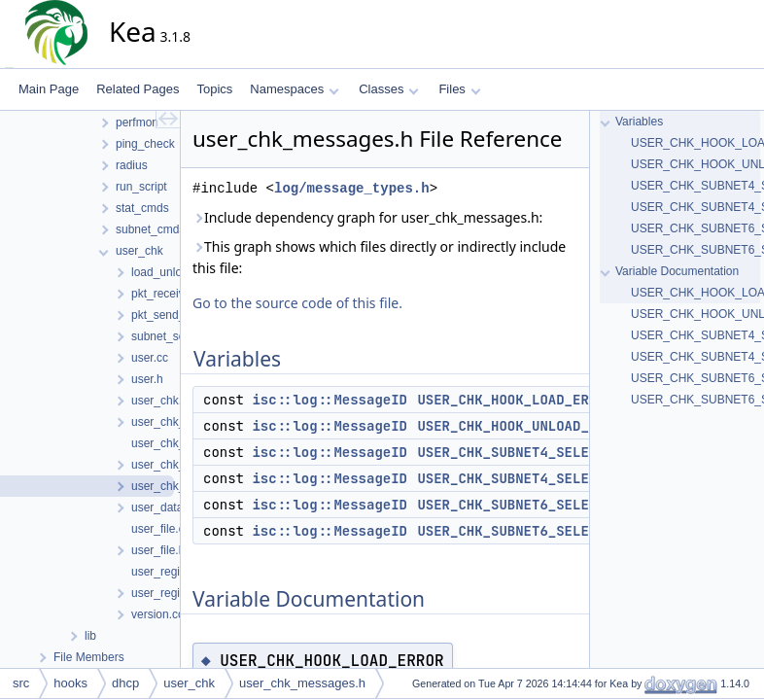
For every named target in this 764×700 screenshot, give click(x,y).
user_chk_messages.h (302, 683)
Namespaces (294, 89)
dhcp (125, 683)
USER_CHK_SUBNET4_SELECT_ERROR (536, 452)
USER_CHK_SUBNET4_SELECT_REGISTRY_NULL (568, 478)
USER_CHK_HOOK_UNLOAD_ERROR (523, 426)
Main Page (49, 89)
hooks (70, 683)
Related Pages (138, 89)
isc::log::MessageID (330, 400)
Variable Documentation (677, 271)
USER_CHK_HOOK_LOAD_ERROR (515, 400)
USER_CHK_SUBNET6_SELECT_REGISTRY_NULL (568, 531)
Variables (639, 122)
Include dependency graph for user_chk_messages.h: (367, 217)
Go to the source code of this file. (297, 303)
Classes (389, 89)
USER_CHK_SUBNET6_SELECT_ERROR (536, 505)
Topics (214, 89)
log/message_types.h (352, 188)
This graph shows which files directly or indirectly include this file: (379, 257)
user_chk (189, 683)
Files (459, 89)
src (21, 683)
